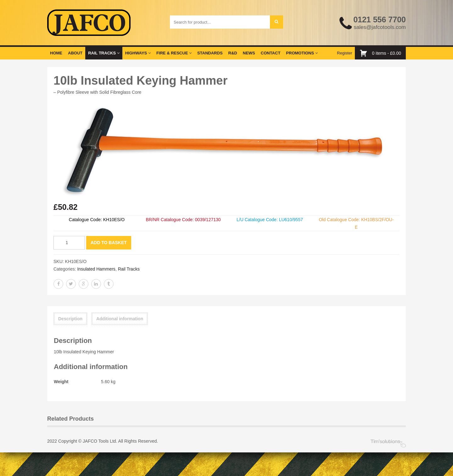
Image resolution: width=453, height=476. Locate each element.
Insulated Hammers (96, 269)
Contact (271, 53)
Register (344, 53)
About (75, 53)
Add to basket (109, 243)
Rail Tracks (104, 53)
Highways (138, 53)
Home (56, 53)
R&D (233, 53)
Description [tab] (70, 319)
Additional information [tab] (120, 319)
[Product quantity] (69, 243)
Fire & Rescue (174, 53)
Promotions (302, 53)
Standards (210, 53)
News (249, 53)
